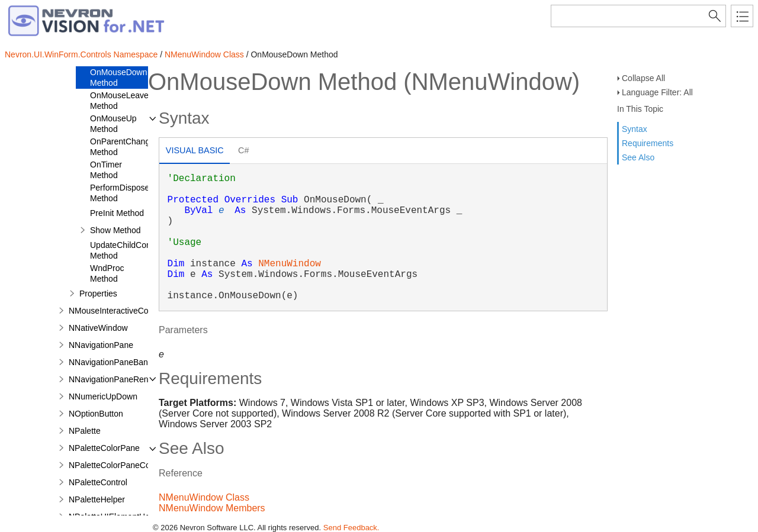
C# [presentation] (243, 150)
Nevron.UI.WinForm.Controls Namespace (81, 54)
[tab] (195, 152)
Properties (98, 294)
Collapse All (643, 78)
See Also (638, 157)
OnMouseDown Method (119, 78)
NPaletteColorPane (104, 448)
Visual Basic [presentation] (195, 150)
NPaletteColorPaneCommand (123, 465)
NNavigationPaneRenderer (118, 379)
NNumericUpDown (103, 396)
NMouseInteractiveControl (117, 311)
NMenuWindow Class (204, 54)
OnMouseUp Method (113, 124)
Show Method (115, 230)
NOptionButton (96, 414)
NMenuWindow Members (212, 508)
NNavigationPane (101, 345)
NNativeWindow (98, 328)
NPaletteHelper (97, 499)
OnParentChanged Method (125, 147)
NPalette (85, 431)
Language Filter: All (657, 92)
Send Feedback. (351, 528)
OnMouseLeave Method (119, 101)
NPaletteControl (98, 482)
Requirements (648, 143)
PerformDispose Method (120, 193)
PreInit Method (117, 213)
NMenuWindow (290, 264)
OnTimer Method (106, 170)
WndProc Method (107, 273)
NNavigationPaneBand (111, 362)
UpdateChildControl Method (126, 250)
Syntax (635, 129)
